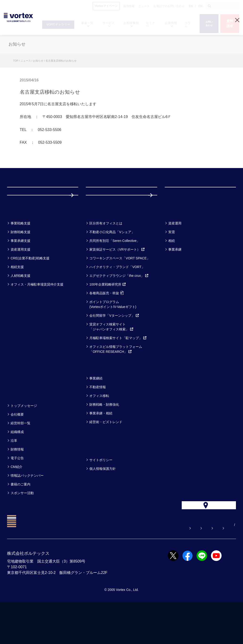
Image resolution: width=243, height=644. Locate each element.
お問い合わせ (128, 567)
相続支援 (17, 299)
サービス (97, 242)
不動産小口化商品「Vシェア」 (112, 264)
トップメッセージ (24, 437)
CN (200, 6)
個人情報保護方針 (103, 500)
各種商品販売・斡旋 (106, 325)
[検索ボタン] (209, 6)
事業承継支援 (21, 272)
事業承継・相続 (101, 445)
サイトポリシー (101, 492)
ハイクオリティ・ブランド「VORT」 (117, 299)
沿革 (14, 472)
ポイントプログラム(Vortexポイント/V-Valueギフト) (113, 336)
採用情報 (101, 220)
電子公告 (17, 490)
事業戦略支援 (21, 255)
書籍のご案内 (21, 516)
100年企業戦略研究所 (108, 316)
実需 (172, 264)
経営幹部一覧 (21, 455)
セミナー (19, 398)
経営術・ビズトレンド (106, 454)
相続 (172, 272)
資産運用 (175, 255)
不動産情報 (98, 419)
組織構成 (17, 463)
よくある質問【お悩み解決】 (86, 567)
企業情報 (18, 425)
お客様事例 (179, 242)
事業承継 (175, 281)
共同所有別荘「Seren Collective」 (115, 272)
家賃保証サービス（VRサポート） (117, 281)
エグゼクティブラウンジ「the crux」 (119, 307)
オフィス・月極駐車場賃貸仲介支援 (37, 316)
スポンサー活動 (22, 525)
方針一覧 (97, 479)
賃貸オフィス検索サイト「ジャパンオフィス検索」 (111, 358)
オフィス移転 (99, 427)
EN (191, 6)
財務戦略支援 (21, 264)
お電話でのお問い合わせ (167, 567)
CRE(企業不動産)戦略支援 (30, 290)
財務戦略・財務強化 (104, 436)
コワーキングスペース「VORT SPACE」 (120, 290)
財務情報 (17, 481)
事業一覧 (18, 242)
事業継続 (96, 410)
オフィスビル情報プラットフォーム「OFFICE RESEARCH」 (116, 381)
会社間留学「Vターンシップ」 (114, 347)
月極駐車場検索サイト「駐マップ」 (118, 370)
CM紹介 (16, 498)
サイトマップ (206, 567)
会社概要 (17, 446)
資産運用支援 (21, 281)
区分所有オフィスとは (106, 255)
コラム (95, 398)
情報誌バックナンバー (27, 507)
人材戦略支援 (21, 307)
